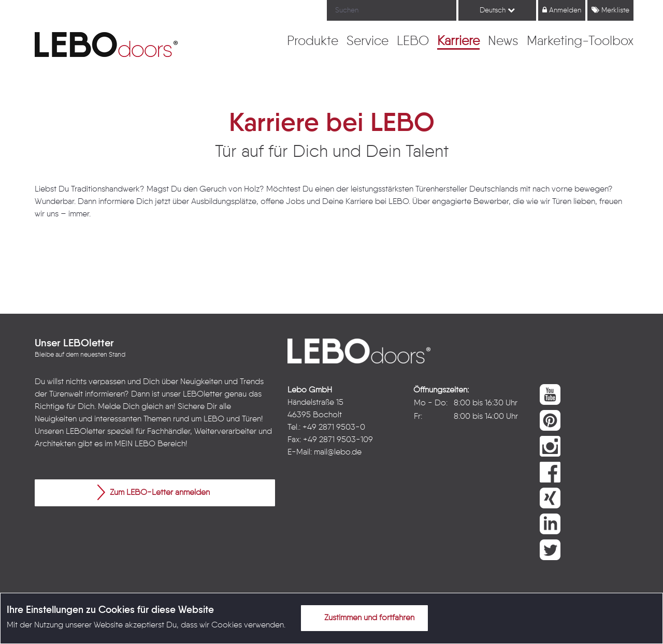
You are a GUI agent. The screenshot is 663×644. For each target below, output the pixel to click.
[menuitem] (313, 42)
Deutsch (497, 10)
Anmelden (562, 10)
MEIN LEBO (135, 444)
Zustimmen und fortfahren (363, 618)
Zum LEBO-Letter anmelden (154, 492)
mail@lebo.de (338, 452)
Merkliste (610, 10)
